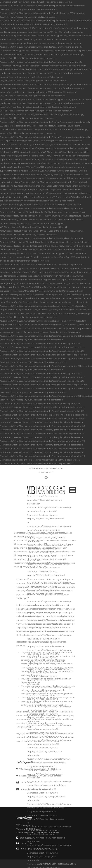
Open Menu (72, 490)
